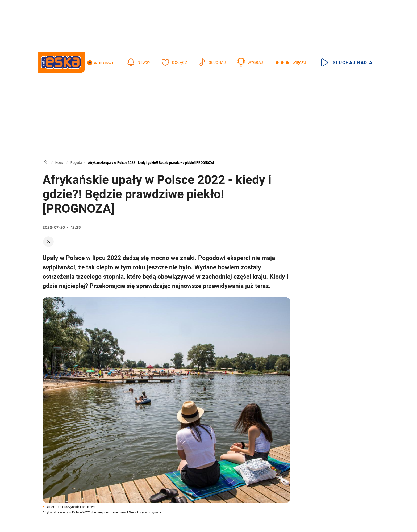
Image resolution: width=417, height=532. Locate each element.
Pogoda (76, 163)
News (59, 163)
